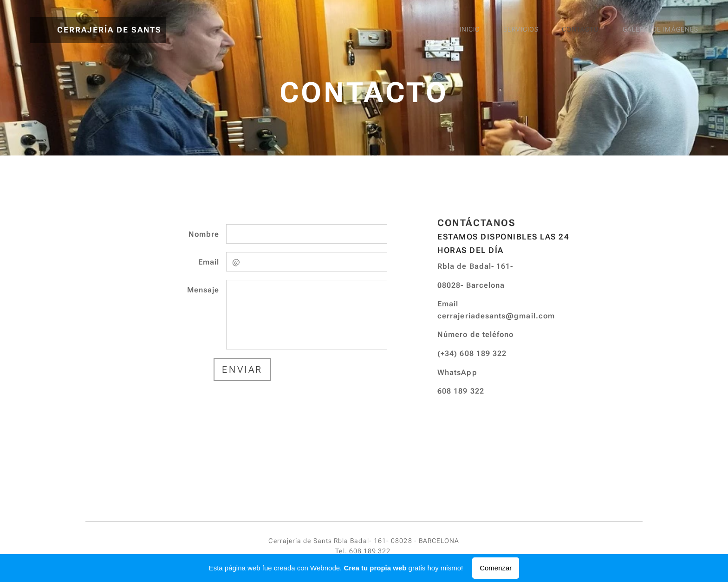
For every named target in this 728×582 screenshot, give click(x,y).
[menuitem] (614, 30)
